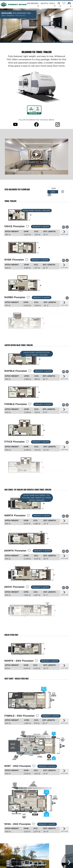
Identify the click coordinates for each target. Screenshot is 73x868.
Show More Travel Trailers (36, 212)
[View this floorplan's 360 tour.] (64, 227)
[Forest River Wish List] (65, 4)
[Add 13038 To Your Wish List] (37, 720)
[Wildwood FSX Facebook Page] (36, 124)
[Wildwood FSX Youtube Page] (15, 124)
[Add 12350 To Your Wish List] (30, 337)
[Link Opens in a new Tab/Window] (34, 110)
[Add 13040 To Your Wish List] (34, 829)
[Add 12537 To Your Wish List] (27, 590)
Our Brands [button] (33, 3)
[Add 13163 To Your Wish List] (28, 518)
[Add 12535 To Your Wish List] (29, 626)
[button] (60, 5)
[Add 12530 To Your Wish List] (27, 260)
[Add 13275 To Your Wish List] (27, 227)
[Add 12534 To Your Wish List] (36, 664)
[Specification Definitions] (63, 192)
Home (3, 16)
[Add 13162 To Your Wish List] (27, 481)
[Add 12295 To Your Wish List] (29, 553)
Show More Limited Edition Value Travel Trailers (36, 356)
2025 (54, 188)
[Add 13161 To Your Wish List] (27, 444)
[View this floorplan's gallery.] (67, 227)
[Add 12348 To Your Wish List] (28, 298)
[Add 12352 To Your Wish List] (30, 372)
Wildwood (11, 16)
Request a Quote (41, 227)
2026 (53, 192)
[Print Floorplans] (49, 195)
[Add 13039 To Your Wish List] (34, 770)
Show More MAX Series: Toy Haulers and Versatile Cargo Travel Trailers (36, 501)
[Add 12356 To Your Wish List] (30, 406)
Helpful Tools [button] (48, 3)
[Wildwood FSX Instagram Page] (58, 124)
